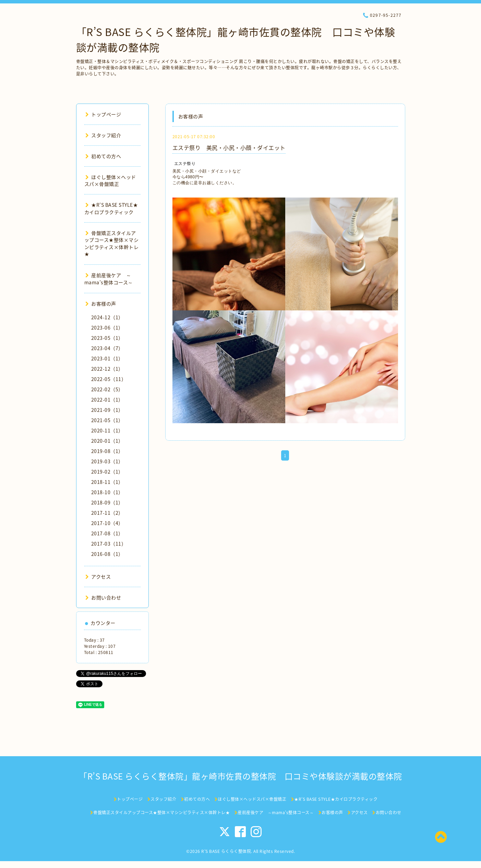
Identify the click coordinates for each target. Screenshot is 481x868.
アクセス (98, 576)
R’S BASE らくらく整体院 (226, 851)
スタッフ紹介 (103, 135)
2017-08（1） (107, 533)
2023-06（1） (107, 328)
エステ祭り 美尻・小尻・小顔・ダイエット (229, 147)
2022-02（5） (107, 389)
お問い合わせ (103, 597)
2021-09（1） (107, 410)
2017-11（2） (107, 513)
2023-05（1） (107, 338)
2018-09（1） (107, 502)
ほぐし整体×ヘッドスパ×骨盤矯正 (110, 180)
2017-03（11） (109, 544)
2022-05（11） (109, 379)
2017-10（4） (107, 523)
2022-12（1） (107, 369)
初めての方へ (103, 156)
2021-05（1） (107, 420)
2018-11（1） (107, 482)
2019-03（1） (107, 461)
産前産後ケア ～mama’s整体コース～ (109, 279)
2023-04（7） (107, 348)
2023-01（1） (107, 358)
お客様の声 (101, 304)
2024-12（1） (107, 317)
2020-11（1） (107, 430)
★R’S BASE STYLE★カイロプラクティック (111, 208)
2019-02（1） (107, 472)
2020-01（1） (107, 441)
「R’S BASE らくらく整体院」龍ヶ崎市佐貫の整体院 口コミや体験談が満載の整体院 (240, 776)
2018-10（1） (107, 492)
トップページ (103, 114)
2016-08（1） (107, 554)
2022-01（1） (107, 400)
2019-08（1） (107, 451)
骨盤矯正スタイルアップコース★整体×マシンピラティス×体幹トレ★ (112, 243)
